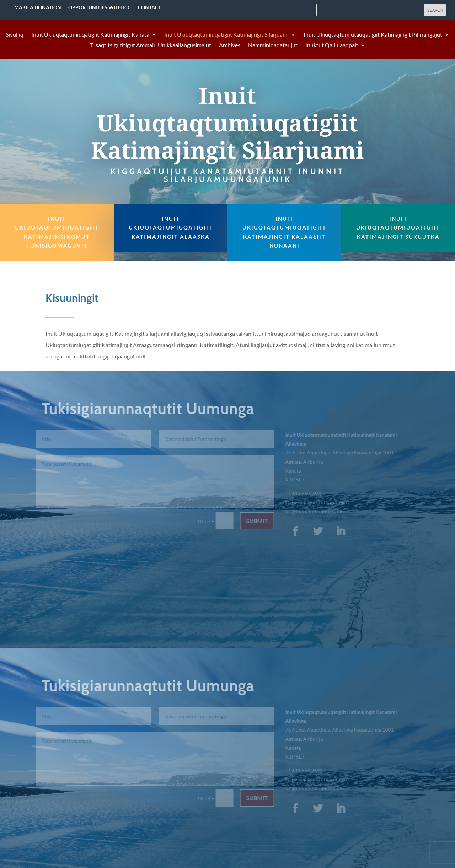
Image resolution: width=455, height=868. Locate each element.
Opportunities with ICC (100, 7)
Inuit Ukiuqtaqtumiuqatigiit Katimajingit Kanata (90, 35)
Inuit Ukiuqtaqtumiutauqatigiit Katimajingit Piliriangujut (373, 35)
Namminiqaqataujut (273, 45)
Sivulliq (15, 35)
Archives (230, 45)
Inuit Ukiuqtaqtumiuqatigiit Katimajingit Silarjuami (226, 35)
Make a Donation (38, 7)
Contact (149, 7)
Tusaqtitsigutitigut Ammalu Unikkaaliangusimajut (150, 45)
